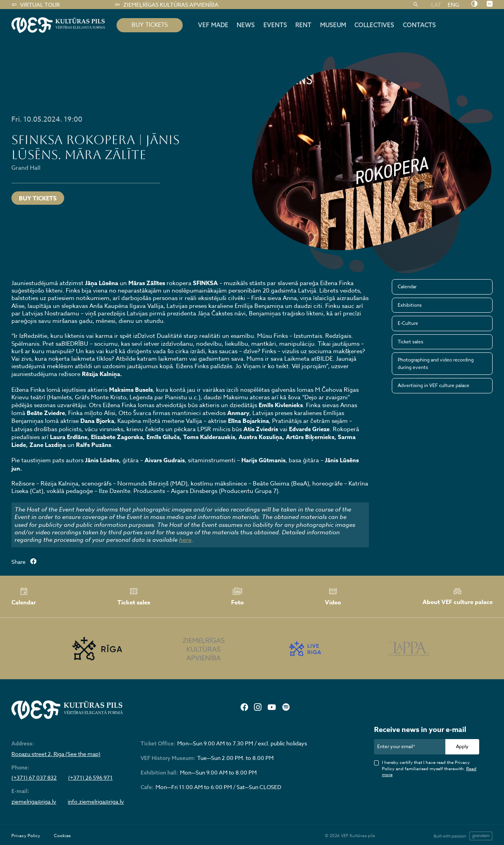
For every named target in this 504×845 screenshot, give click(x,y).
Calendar (407, 286)
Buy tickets (38, 198)
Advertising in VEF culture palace (434, 385)
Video (333, 597)
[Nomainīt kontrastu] (474, 4)
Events (275, 25)
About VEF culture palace (458, 596)
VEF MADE (213, 25)
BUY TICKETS (150, 25)
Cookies (62, 836)
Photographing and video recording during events (436, 363)
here (185, 540)
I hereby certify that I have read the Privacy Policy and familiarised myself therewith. (429, 769)
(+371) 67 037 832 (34, 778)
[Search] (416, 5)
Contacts (419, 25)
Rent (303, 25)
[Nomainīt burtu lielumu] (490, 4)
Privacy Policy (26, 836)
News (246, 25)
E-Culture (408, 323)
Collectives (374, 25)
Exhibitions (410, 305)
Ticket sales (410, 342)
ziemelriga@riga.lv (34, 802)
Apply (462, 746)
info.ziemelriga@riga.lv (96, 802)
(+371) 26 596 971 (90, 778)
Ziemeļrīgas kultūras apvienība (166, 5)
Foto (237, 597)
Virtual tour (35, 5)
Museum (333, 25)
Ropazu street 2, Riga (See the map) (56, 754)
